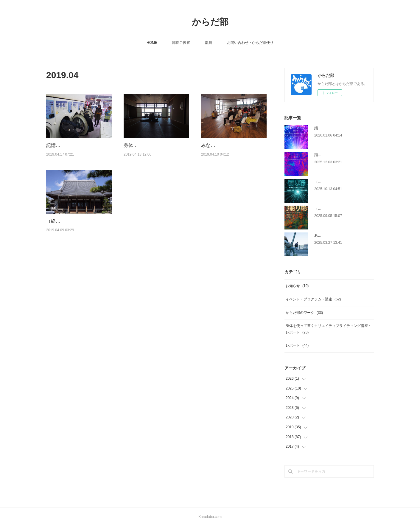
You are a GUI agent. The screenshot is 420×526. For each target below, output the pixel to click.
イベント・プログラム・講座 (313, 299)
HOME (152, 43)
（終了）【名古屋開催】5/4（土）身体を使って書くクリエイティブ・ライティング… (77, 244)
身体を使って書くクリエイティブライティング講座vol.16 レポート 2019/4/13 (155, 153)
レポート (297, 345)
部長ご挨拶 (181, 43)
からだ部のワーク (304, 313)
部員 (209, 43)
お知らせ (297, 286)
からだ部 (210, 22)
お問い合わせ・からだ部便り (250, 43)
